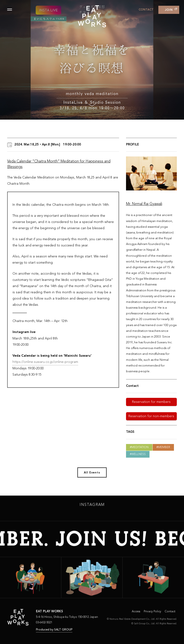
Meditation (140, 447)
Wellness (138, 454)
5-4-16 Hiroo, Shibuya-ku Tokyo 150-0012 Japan (67, 618)
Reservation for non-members (151, 416)
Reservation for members (151, 402)
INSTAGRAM (92, 506)
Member (164, 447)
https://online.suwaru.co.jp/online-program (45, 362)
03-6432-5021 (44, 624)
